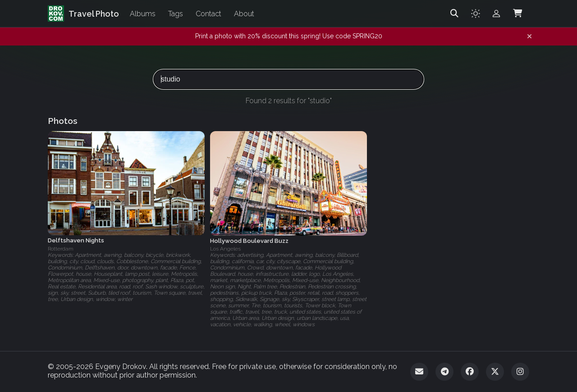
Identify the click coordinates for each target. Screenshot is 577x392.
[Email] (419, 372)
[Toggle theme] (476, 14)
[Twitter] (495, 372)
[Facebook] (470, 372)
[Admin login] (496, 14)
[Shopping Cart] (517, 14)
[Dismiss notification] (529, 36)
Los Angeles (225, 249)
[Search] (454, 14)
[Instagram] (520, 372)
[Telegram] (444, 372)
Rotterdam (61, 249)
